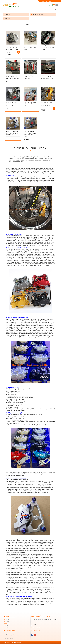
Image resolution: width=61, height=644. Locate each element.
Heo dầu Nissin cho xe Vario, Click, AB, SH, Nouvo (13, 133)
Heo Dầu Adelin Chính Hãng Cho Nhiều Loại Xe (47, 104)
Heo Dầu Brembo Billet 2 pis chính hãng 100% (12, 104)
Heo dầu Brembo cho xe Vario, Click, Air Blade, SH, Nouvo (30, 134)
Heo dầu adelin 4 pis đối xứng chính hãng (48, 48)
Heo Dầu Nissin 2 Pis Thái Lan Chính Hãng (30, 104)
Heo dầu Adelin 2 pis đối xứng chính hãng (30, 48)
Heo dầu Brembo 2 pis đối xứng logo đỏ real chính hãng (13, 77)
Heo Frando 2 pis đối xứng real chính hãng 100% (47, 77)
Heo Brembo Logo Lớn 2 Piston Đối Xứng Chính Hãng (12, 48)
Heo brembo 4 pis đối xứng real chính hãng (30, 77)
